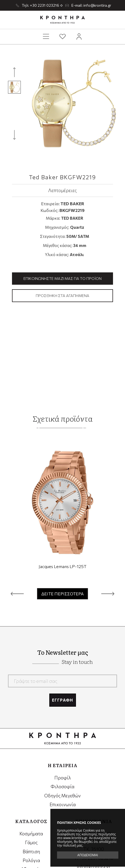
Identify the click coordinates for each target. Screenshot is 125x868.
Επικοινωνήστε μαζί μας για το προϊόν (62, 278)
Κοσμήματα (31, 834)
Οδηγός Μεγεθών (62, 796)
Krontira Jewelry (63, 20)
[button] (17, 594)
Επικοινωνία (63, 804)
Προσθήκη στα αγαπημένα (62, 296)
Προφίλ (63, 778)
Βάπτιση (31, 852)
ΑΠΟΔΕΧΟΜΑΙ (88, 855)
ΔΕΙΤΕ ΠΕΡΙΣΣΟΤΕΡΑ (62, 594)
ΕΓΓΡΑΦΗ (62, 700)
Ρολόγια (31, 860)
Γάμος (31, 842)
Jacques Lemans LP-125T (62, 566)
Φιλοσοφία (62, 787)
